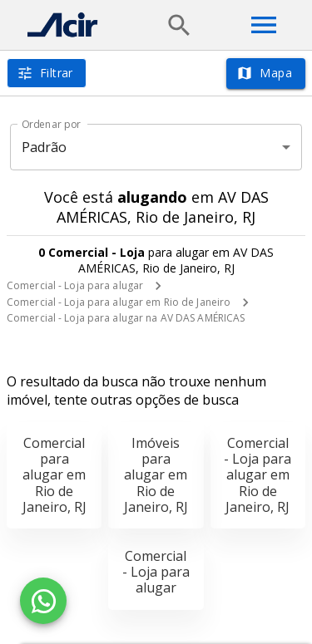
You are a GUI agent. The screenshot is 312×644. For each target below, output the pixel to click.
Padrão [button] (45, 147)
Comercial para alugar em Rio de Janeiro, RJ (54, 475)
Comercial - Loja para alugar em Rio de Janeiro (119, 302)
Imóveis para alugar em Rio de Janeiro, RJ (156, 475)
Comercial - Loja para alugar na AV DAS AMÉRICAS (126, 318)
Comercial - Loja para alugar (75, 285)
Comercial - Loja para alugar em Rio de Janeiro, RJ (258, 475)
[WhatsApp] (43, 601)
